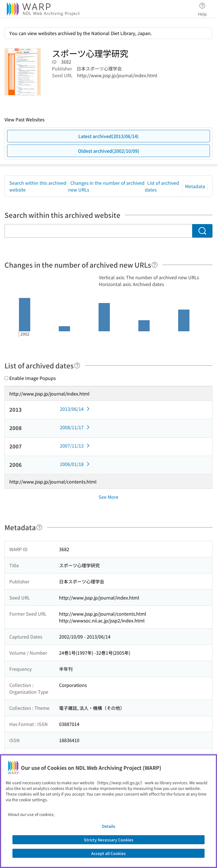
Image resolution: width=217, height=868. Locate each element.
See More (108, 497)
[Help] (155, 265)
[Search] (202, 231)
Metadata (195, 186)
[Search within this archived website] (98, 231)
